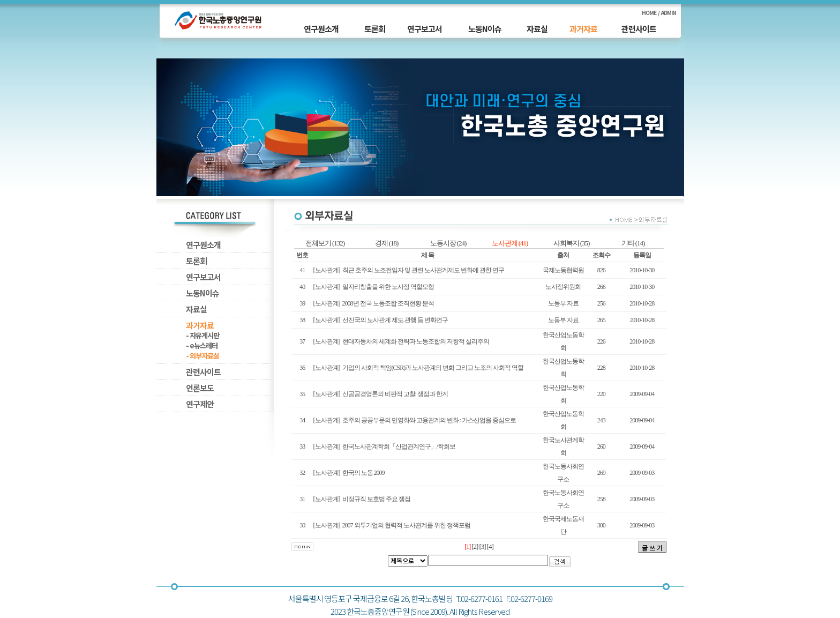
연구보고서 (425, 29)
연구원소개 (321, 29)
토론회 (375, 29)
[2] (475, 546)
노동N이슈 (485, 29)
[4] (490, 546)
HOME (649, 13)
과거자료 (583, 29)
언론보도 (200, 388)
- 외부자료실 (202, 356)
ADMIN (668, 13)
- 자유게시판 (202, 335)
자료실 (537, 29)
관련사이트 (639, 29)
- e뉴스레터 (202, 345)
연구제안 (200, 404)
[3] (482, 546)
